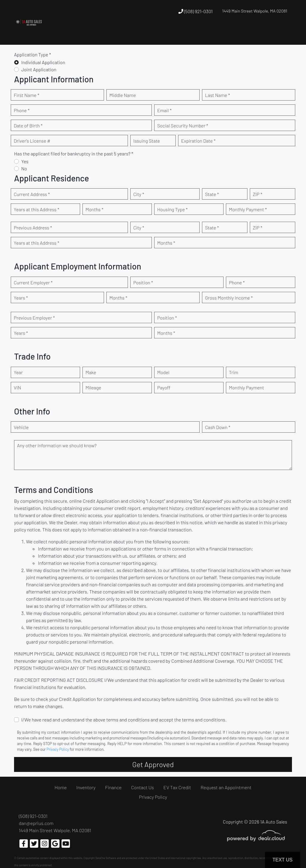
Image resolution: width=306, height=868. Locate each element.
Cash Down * (218, 427)
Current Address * (32, 194)
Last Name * (218, 95)
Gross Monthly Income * (229, 298)
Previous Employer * (34, 318)
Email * (164, 110)
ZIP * (258, 194)
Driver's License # (32, 141)
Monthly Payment (247, 387)
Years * (21, 298)
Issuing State (147, 141)
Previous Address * (33, 228)
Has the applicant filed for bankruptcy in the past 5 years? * (74, 154)
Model (163, 372)
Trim (234, 372)
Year (18, 372)
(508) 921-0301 (196, 11)
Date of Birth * (28, 125)
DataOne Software (106, 858)
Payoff (164, 387)
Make (91, 372)
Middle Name (123, 95)
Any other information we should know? (57, 445)
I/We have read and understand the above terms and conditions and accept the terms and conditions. (124, 720)
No (24, 168)
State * (212, 194)
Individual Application (43, 62)
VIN (17, 387)
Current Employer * (33, 282)
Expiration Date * (198, 141)
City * (139, 194)
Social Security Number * (183, 125)
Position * (143, 282)
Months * (94, 209)
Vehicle (21, 427)
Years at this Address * (36, 209)
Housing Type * (172, 209)
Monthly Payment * (248, 209)
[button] (136, 34)
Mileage (93, 387)
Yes (25, 161)
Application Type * (33, 54)
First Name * (27, 95)
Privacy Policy (58, 749)
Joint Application (39, 69)
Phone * (22, 110)
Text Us (283, 860)
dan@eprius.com (36, 823)
